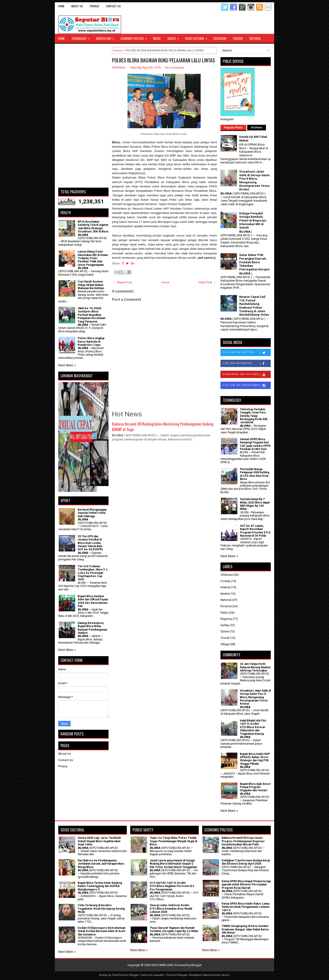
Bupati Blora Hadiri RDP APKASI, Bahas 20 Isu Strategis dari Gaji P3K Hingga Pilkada (255, 759)
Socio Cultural (198, 37)
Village (225, 644)
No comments (175, 68)
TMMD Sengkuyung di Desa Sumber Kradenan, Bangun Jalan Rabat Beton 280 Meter (245, 929)
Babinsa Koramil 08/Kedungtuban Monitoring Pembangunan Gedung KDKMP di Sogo (163, 427)
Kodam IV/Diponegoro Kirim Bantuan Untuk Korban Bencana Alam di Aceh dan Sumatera (102, 931)
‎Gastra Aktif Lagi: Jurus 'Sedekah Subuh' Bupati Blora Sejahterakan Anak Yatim (99, 841)
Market (225, 594)
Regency (226, 619)
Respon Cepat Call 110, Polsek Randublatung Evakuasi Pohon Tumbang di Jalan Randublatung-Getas (254, 306)
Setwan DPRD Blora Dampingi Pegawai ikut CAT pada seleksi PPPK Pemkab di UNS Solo (255, 444)
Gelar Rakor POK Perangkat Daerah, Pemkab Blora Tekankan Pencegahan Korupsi (254, 262)
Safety (225, 625)
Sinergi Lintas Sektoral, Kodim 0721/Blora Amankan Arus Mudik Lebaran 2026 (171, 909)
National (226, 600)
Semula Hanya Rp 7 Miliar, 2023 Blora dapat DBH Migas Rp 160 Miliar (255, 504)
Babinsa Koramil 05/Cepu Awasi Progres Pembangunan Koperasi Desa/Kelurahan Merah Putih (243, 841)
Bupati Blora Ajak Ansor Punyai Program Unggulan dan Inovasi (255, 787)
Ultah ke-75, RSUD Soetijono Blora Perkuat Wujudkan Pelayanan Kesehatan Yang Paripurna (92, 315)
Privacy (94, 6)
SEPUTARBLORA (162, 965)
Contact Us (113, 6)
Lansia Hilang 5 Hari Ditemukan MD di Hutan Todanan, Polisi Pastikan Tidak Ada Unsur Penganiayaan (93, 258)
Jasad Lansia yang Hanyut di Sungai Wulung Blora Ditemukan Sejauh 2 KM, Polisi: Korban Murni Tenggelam (173, 864)
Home (61, 6)
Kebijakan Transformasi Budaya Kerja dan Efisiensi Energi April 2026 (246, 862)
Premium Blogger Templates (184, 975)
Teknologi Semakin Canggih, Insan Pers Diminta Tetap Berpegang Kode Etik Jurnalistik (254, 416)
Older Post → (207, 282)
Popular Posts (233, 128)
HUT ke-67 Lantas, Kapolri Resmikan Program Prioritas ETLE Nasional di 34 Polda (255, 531)
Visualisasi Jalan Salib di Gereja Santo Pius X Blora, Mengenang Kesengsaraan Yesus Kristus (254, 180)
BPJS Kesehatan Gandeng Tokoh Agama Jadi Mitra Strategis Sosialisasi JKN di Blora (93, 227)
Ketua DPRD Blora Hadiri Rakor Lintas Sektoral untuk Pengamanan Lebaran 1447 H (246, 907)
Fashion (238, 38)
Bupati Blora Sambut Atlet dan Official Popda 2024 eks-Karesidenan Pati (93, 601)
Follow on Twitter (247, 353)
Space (225, 631)
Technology (82, 37)
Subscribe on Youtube (247, 375)
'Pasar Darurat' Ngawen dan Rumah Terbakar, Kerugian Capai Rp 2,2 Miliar (174, 929)
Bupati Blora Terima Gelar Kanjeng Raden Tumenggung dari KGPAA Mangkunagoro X (100, 886)
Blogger (196, 965)
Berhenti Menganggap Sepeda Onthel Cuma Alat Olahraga (92, 513)
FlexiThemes (120, 975)
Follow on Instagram (247, 386)
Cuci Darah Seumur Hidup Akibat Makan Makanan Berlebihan (91, 285)
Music (157, 38)
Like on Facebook (247, 364)
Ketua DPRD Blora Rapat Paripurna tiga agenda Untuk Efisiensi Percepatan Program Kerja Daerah (246, 885)
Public (224, 613)
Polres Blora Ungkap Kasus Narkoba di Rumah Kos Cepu (91, 342)
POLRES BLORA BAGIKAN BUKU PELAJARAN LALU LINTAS (163, 60)
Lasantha (158, 975)
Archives (257, 128)
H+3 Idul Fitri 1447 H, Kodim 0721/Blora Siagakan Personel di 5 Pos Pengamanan (172, 886)
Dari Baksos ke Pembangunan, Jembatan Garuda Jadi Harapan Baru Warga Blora (101, 864)
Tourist (225, 638)
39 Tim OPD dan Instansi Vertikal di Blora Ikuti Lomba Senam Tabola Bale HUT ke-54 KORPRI (90, 543)
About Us (77, 6)
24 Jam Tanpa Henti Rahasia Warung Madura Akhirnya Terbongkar (255, 667)
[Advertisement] (83, 116)
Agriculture (107, 37)
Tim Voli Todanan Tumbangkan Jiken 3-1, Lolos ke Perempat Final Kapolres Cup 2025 (93, 573)
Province (226, 606)
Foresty (225, 581)
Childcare (227, 575)
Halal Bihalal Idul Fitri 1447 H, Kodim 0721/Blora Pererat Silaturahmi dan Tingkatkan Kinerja (253, 727)
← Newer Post (123, 282)
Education (220, 38)
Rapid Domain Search (217, 975)
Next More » (67, 365)
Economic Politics (135, 37)
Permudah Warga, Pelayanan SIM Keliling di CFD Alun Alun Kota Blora (255, 474)
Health (175, 37)
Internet (225, 587)
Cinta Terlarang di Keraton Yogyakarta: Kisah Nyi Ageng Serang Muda (101, 909)
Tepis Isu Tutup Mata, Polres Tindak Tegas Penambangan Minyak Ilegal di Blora (173, 841)
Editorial (255, 38)
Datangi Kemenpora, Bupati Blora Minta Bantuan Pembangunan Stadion (92, 628)
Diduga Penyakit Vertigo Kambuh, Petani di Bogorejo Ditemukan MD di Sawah (253, 220)
